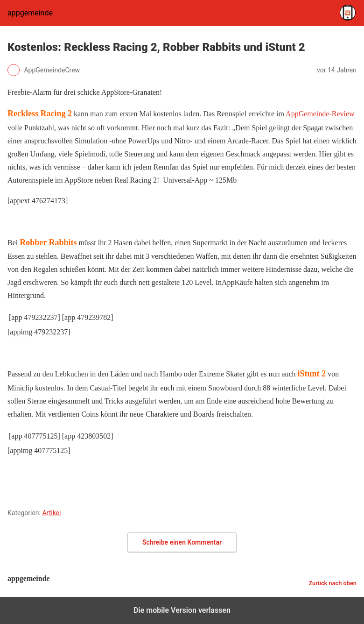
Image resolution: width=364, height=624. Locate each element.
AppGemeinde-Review (320, 114)
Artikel (51, 513)
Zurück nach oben (332, 583)
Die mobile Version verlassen (182, 610)
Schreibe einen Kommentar (182, 542)
